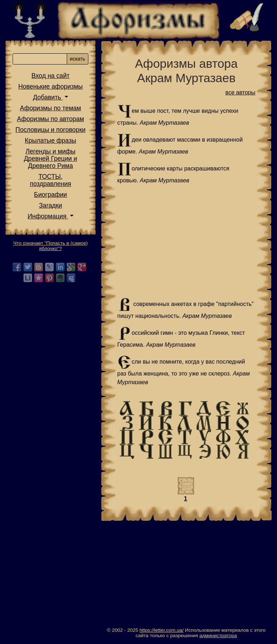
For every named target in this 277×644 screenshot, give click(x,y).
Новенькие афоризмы (51, 86)
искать (78, 59)
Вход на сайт (50, 76)
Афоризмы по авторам (50, 119)
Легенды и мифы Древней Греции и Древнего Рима (50, 159)
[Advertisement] (186, 241)
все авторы (240, 92)
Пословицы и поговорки (50, 130)
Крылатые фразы (50, 141)
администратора (218, 636)
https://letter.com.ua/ (162, 630)
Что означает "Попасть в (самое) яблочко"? (50, 246)
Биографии (50, 195)
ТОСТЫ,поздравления (51, 180)
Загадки (50, 205)
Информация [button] (48, 216)
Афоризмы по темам (50, 108)
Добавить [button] (48, 97)
